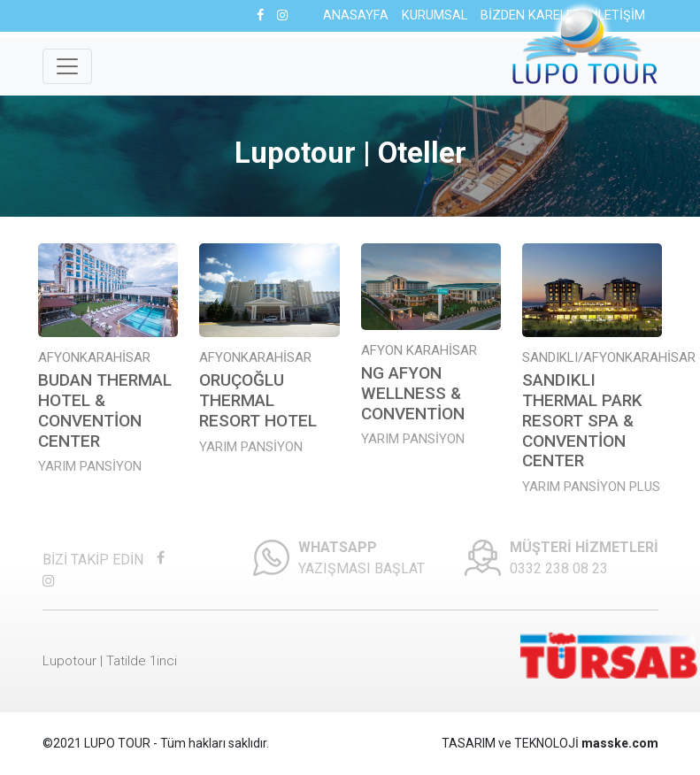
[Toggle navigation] (67, 66)
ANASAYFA (356, 15)
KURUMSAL (435, 15)
